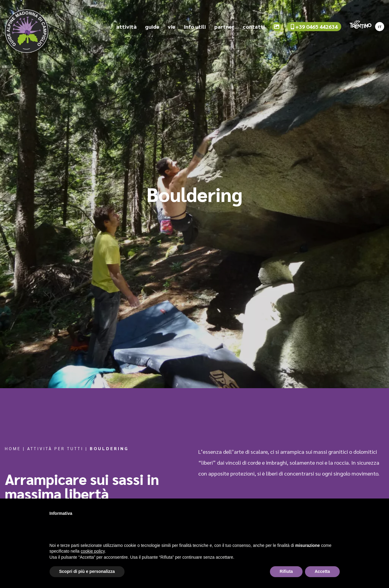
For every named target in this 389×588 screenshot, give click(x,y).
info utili (195, 27)
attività (126, 27)
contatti (254, 27)
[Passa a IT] (380, 25)
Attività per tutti (55, 448)
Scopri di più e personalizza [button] (87, 571)
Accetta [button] (322, 571)
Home (13, 448)
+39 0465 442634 (314, 27)
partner (224, 27)
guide (152, 27)
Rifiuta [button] (286, 571)
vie (172, 27)
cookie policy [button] (93, 551)
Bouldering (109, 448)
